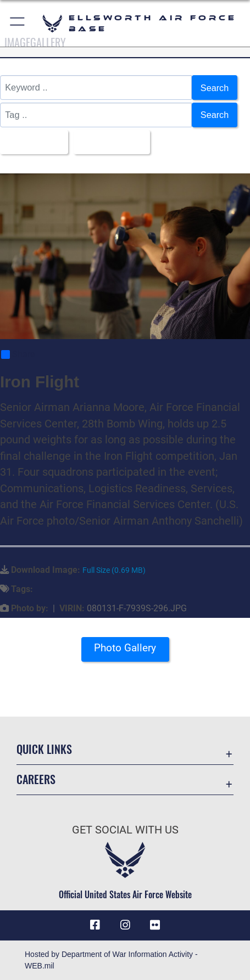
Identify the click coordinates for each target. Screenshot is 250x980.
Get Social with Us (125, 830)
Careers (36, 780)
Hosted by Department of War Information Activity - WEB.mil (111, 960)
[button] (18, 23)
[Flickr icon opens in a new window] (155, 926)
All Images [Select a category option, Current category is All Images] (31, 142)
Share (18, 355)
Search (214, 88)
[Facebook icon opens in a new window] (95, 926)
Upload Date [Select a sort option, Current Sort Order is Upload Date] (109, 142)
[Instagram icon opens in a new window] (125, 926)
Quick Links (44, 750)
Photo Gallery (125, 648)
